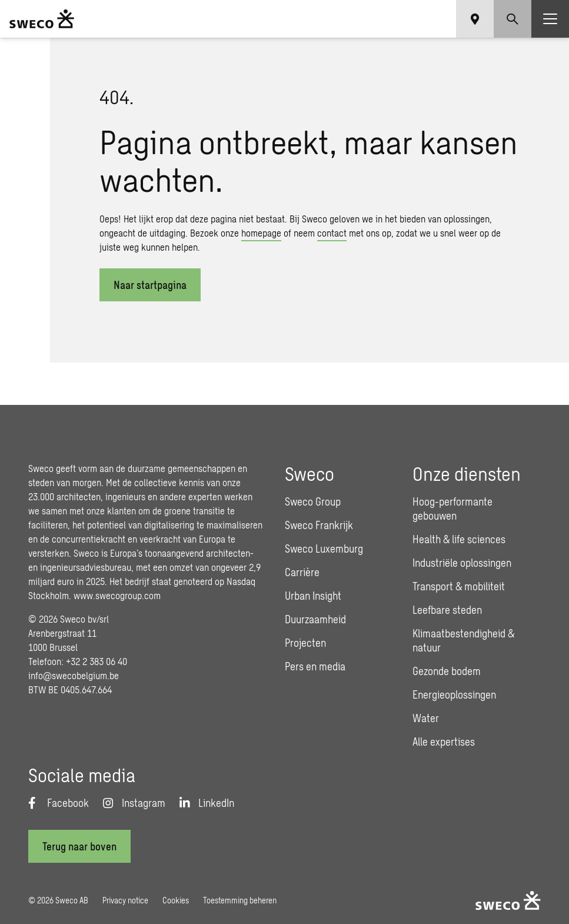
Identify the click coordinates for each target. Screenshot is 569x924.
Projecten (305, 643)
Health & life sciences (459, 539)
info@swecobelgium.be (74, 675)
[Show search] (513, 19)
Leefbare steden (447, 610)
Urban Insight (313, 596)
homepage (261, 233)
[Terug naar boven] (79, 846)
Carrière (302, 572)
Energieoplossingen (454, 694)
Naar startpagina (150, 285)
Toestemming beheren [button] (240, 900)
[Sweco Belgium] (42, 19)
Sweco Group (313, 501)
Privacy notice (125, 900)
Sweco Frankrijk (319, 525)
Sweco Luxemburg (324, 549)
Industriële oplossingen (462, 563)
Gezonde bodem (447, 671)
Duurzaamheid (315, 619)
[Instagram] (134, 803)
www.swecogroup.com (117, 595)
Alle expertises (444, 742)
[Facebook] (59, 803)
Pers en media (315, 666)
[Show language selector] (475, 19)
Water (426, 718)
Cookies (176, 900)
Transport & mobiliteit (459, 586)
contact (332, 233)
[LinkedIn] (207, 803)
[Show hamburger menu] (550, 19)
